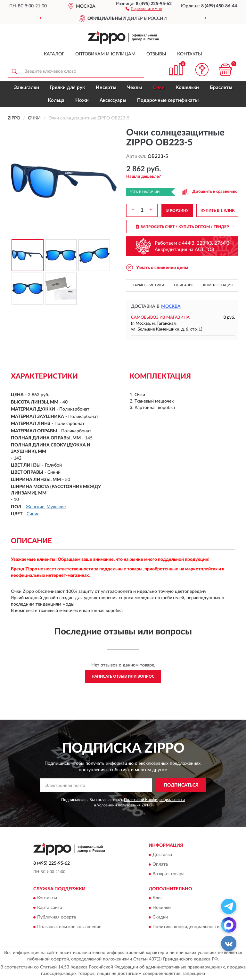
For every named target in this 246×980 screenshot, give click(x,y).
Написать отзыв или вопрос (123, 676)
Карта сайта (50, 908)
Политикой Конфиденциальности (154, 800)
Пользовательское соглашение (69, 927)
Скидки (160, 917)
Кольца (56, 100)
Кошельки (187, 88)
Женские (35, 507)
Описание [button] (184, 285)
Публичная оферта (57, 917)
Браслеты (221, 88)
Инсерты (106, 88)
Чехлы (135, 88)
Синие (33, 514)
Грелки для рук (67, 88)
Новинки (162, 908)
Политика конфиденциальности (186, 927)
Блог (157, 898)
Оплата (160, 864)
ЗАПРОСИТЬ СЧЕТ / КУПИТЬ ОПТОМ (182, 227)
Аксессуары (113, 100)
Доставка (162, 855)
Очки (159, 88)
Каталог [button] (54, 54)
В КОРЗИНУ (177, 210)
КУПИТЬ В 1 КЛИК (217, 210)
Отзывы (156, 54)
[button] (144, 8)
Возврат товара (168, 874)
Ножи (82, 100)
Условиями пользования (119, 805)
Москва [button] (171, 306)
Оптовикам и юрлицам (105, 54)
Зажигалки (27, 88)
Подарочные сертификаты (168, 100)
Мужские (56, 507)
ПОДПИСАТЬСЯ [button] (181, 785)
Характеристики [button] (148, 285)
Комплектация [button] (218, 285)
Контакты (190, 54)
